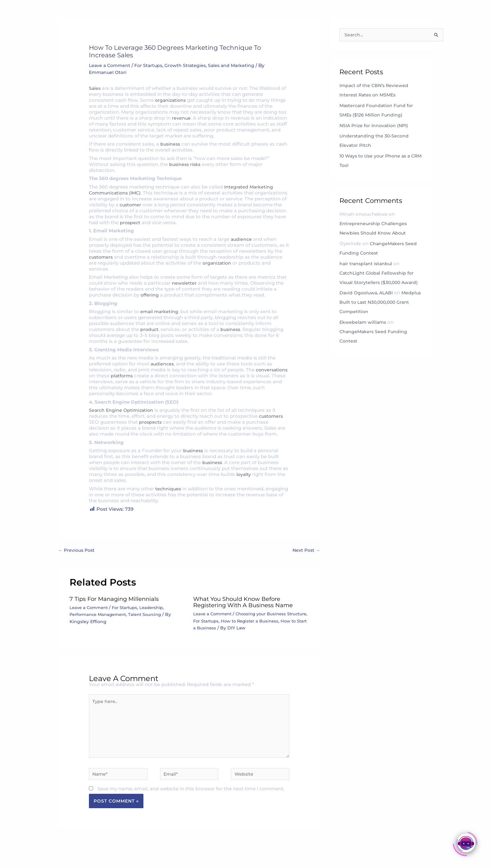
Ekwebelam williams (364, 323)
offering (150, 295)
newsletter (184, 283)
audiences (163, 364)
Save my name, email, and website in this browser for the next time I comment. (191, 797)
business (171, 144)
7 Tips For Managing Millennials (119, 599)
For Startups (151, 65)
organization (218, 263)
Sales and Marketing (237, 65)
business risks (186, 164)
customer (164, 205)
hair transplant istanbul (367, 264)
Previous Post (78, 550)
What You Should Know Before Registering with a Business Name (248, 602)
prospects (151, 422)
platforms (157, 376)
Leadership (158, 608)
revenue (181, 118)
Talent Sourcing (151, 615)
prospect (180, 222)
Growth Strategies (189, 65)
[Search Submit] (437, 36)
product (150, 329)
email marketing (160, 311)
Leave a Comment (111, 65)
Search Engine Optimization (122, 410)
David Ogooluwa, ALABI (368, 294)
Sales (95, 88)
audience (242, 239)
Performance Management (100, 615)
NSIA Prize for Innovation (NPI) (376, 126)
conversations (106, 376)
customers (102, 257)
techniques (168, 489)
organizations (171, 100)
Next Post (305, 550)
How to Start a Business (242, 628)
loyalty (244, 474)
